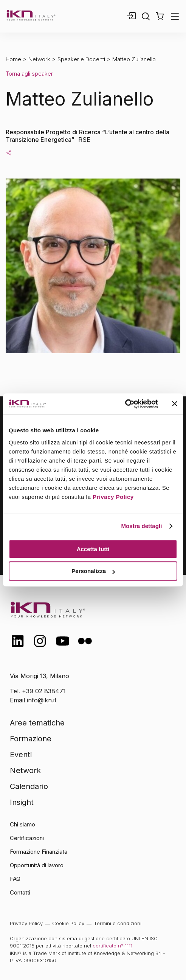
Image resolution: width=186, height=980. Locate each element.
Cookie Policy (68, 923)
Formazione (31, 739)
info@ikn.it (42, 700)
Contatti (20, 892)
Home (13, 59)
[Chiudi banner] (175, 404)
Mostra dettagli (141, 526)
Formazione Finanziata (39, 852)
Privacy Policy (113, 497)
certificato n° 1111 (112, 946)
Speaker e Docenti (81, 59)
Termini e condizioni (118, 923)
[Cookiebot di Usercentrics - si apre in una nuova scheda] (125, 404)
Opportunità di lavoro (37, 865)
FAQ (15, 879)
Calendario (29, 786)
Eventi (21, 755)
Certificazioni (27, 838)
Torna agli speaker (29, 74)
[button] (160, 16)
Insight (22, 802)
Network (39, 59)
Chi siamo (22, 824)
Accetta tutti (93, 549)
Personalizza (93, 571)
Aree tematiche (37, 723)
